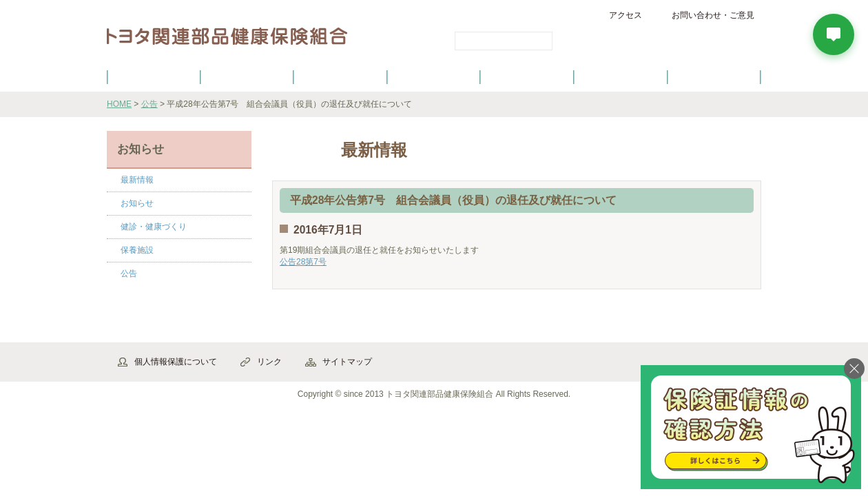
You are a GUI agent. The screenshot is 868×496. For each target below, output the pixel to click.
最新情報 (137, 180)
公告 (149, 104)
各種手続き (528, 76)
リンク (269, 362)
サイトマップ (347, 362)
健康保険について (247, 76)
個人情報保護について (176, 362)
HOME (119, 104)
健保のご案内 (154, 76)
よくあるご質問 (714, 76)
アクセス (626, 15)
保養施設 (621, 76)
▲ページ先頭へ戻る (723, 328)
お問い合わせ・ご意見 (713, 15)
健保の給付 (340, 76)
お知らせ (137, 203)
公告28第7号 (303, 262)
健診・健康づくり (434, 76)
